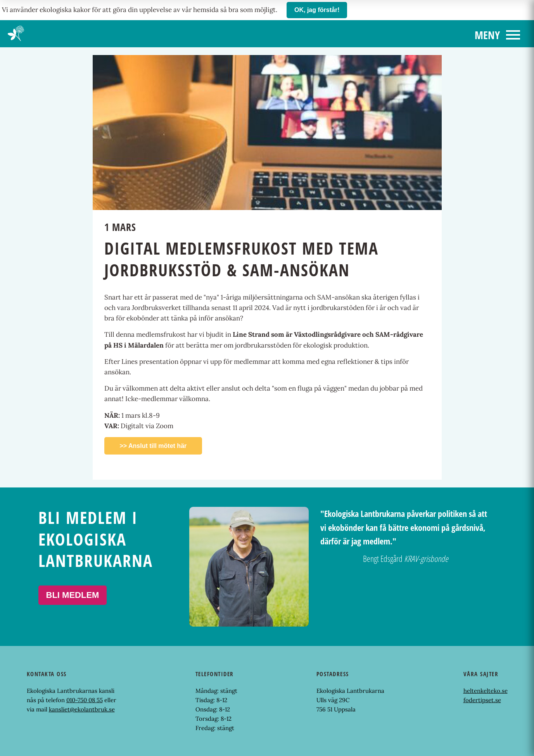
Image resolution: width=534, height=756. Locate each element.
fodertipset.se (482, 700)
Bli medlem (73, 595)
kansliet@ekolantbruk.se (82, 709)
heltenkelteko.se (486, 691)
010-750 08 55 (85, 700)
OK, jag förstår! (317, 10)
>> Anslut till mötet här (153, 446)
